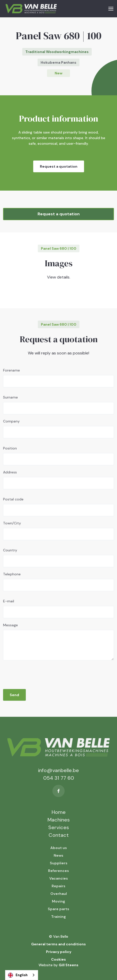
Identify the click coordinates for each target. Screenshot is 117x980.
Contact (59, 835)
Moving (58, 901)
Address (10, 472)
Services (59, 827)
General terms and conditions (58, 944)
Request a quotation (59, 166)
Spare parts (58, 909)
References (58, 871)
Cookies (58, 959)
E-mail (9, 601)
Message (10, 625)
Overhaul (59, 894)
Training (58, 917)
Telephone (12, 574)
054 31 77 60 (59, 778)
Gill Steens (69, 965)
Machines (59, 820)
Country (10, 550)
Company (11, 421)
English (18, 975)
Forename (11, 370)
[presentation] (42, 673)
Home (59, 812)
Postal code (13, 499)
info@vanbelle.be (58, 770)
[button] (111, 9)
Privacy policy (59, 952)
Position (10, 448)
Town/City (12, 523)
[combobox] (22, 975)
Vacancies (59, 878)
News (58, 855)
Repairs (58, 886)
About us (59, 848)
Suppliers (59, 863)
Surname (10, 397)
